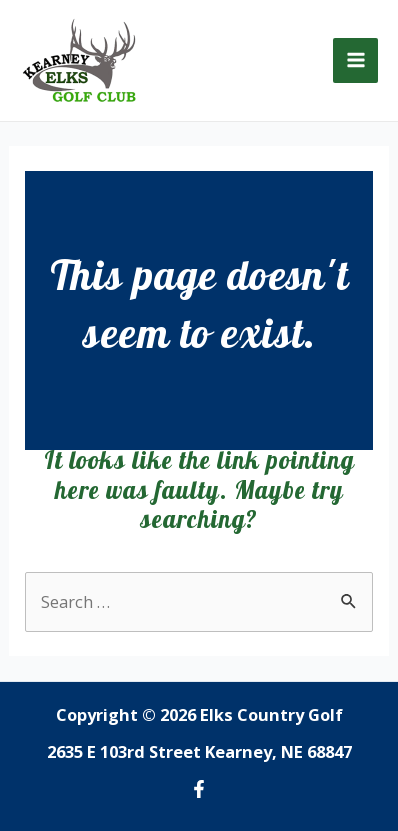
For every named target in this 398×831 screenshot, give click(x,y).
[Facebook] (199, 789)
